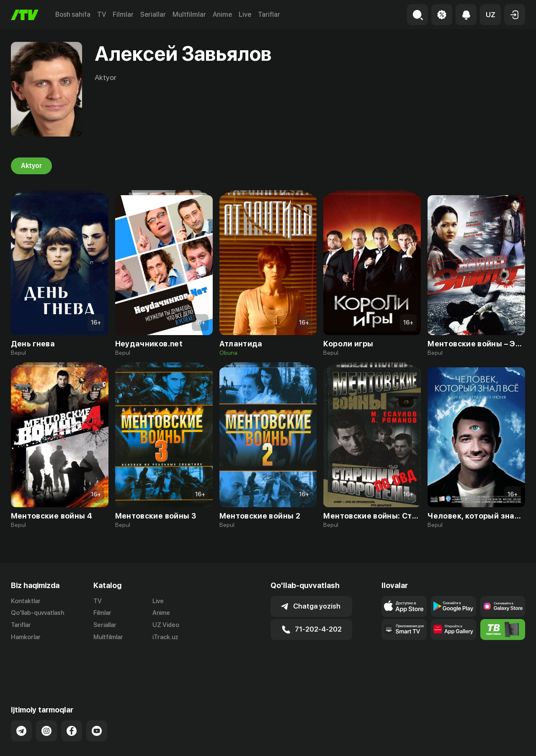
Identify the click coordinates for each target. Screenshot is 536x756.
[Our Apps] (404, 630)
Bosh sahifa (73, 14)
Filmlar (123, 14)
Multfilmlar (189, 14)
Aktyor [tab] (31, 166)
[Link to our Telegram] (21, 698)
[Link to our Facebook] (72, 698)
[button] (490, 15)
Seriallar (153, 14)
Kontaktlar (26, 601)
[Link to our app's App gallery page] (454, 630)
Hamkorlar (26, 637)
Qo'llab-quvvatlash (37, 613)
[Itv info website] (503, 630)
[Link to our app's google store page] (454, 606)
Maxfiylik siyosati (501, 741)
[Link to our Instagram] (46, 698)
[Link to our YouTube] (97, 698)
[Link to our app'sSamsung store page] (503, 606)
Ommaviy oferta (444, 741)
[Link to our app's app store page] (404, 606)
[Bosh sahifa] (25, 15)
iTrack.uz (165, 637)
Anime (222, 14)
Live (245, 14)
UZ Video (166, 625)
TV (102, 14)
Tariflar (269, 14)
